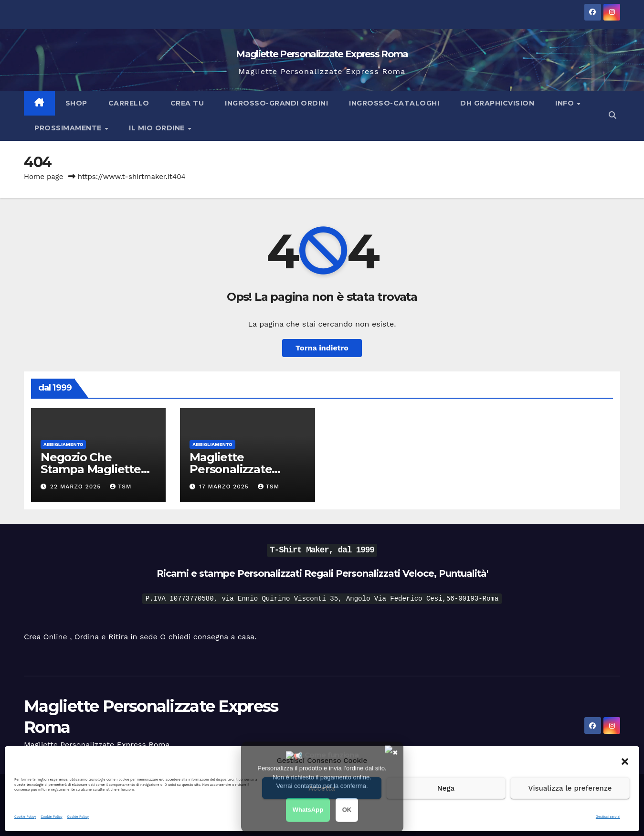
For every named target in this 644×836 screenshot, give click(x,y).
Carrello (129, 103)
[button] (625, 761)
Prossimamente (69, 128)
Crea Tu (187, 103)
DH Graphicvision (497, 103)
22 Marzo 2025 (77, 487)
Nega (446, 788)
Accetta (322, 788)
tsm (121, 487)
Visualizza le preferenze (570, 788)
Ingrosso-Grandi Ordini (276, 103)
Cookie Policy (25, 817)
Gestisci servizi (608, 817)
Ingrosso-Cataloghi (394, 103)
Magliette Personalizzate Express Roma (322, 54)
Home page (44, 177)
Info (566, 103)
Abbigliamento (63, 444)
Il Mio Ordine (158, 128)
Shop (76, 103)
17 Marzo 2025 (225, 487)
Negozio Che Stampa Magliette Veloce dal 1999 (91, 469)
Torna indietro (322, 348)
